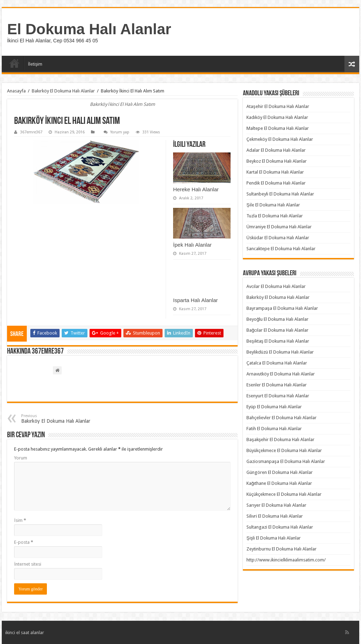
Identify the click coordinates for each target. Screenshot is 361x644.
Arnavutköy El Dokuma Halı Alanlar (281, 374)
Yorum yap (120, 132)
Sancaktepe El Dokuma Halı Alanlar (281, 249)
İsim (20, 520)
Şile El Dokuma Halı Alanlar (273, 205)
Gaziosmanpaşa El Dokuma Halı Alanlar (286, 461)
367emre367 (31, 132)
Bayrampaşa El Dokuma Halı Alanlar (282, 308)
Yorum (21, 458)
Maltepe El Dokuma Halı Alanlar (278, 128)
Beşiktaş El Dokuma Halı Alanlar (278, 341)
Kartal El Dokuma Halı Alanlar (275, 172)
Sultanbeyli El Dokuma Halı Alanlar (280, 194)
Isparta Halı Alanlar (195, 300)
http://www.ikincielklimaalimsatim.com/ (286, 560)
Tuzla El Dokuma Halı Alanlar (275, 216)
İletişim (35, 64)
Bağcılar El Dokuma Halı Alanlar (277, 330)
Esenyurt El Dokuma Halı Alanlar (278, 396)
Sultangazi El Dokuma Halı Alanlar (280, 527)
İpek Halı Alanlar (192, 245)
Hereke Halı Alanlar (196, 189)
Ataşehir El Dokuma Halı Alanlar (278, 106)
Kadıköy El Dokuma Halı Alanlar (277, 117)
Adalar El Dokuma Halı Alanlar (276, 150)
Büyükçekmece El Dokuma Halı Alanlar (284, 450)
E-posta (24, 542)
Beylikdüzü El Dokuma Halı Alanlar (280, 352)
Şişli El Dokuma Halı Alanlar (274, 538)
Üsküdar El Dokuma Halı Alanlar (278, 238)
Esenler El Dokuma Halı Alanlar (277, 385)
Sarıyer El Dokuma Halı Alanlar (276, 505)
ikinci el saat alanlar (25, 633)
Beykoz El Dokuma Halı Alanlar (277, 161)
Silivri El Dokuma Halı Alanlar (275, 516)
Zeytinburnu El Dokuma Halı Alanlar (282, 549)
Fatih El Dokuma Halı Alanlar (274, 429)
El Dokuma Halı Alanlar (89, 29)
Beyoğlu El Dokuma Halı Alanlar (277, 319)
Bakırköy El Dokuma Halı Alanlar (63, 91)
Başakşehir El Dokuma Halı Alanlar (280, 440)
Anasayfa (14, 63)
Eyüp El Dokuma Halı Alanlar (274, 407)
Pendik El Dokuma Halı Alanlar (276, 183)
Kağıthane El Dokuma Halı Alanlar (279, 483)
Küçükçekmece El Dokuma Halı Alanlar (284, 494)
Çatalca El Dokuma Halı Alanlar (277, 363)
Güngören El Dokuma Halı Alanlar (280, 472)
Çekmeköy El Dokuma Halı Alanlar (280, 139)
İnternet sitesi (28, 564)
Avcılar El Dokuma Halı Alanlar (276, 286)
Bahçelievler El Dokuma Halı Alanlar (282, 418)
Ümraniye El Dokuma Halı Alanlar (279, 227)
